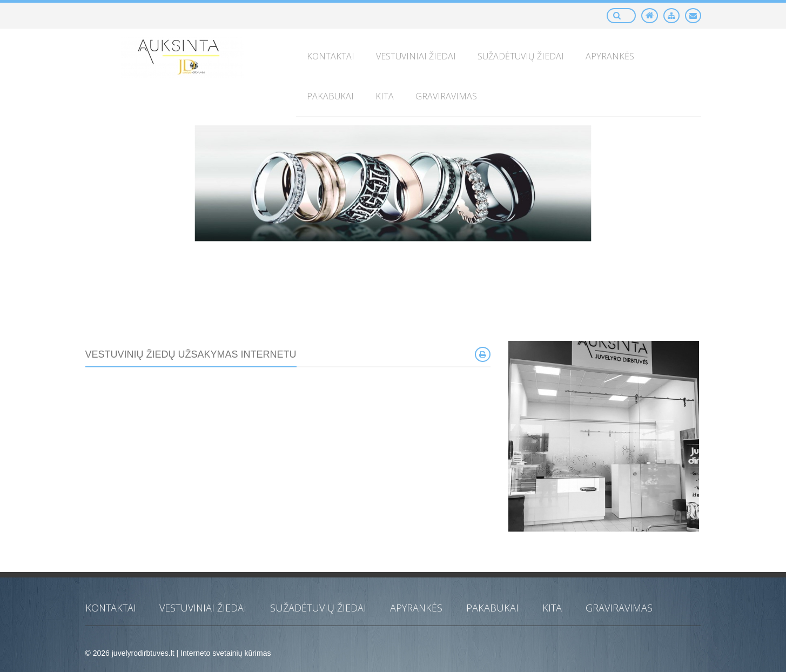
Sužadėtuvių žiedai (318, 608)
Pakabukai (492, 608)
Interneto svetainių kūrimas (226, 653)
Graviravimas (619, 608)
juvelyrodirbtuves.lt (143, 653)
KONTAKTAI (111, 608)
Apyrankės (416, 608)
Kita (552, 608)
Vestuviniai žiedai (203, 608)
